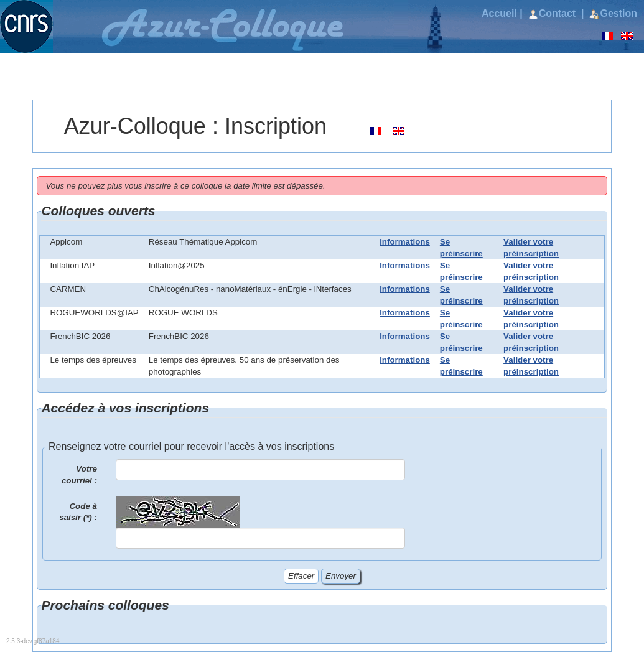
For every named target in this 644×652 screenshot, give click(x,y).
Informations (405, 242)
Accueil (499, 13)
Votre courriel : (79, 475)
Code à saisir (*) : (78, 512)
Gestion (613, 13)
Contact (553, 13)
